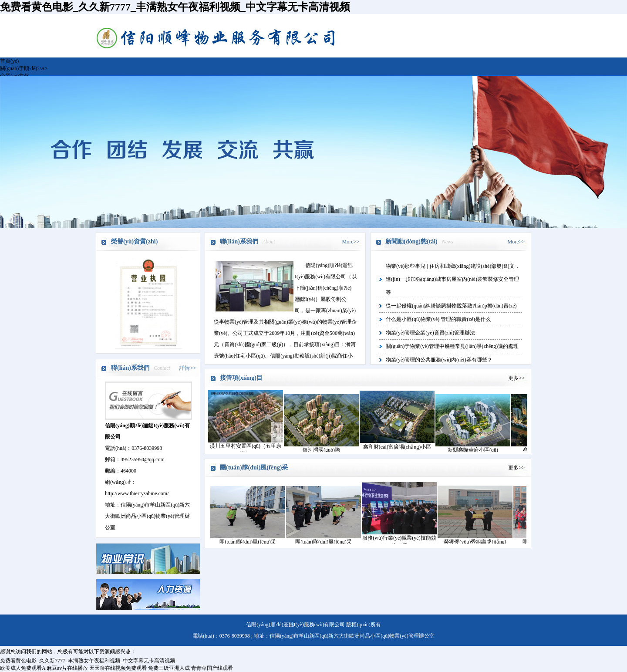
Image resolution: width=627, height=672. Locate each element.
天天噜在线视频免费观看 (118, 668)
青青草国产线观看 (212, 668)
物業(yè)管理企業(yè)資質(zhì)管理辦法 (430, 333)
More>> (351, 242)
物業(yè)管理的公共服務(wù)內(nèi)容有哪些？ (439, 360)
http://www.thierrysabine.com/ (137, 493)
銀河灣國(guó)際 (321, 450)
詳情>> (188, 368)
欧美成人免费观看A (23, 668)
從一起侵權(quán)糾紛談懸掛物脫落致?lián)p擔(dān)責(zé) (451, 306)
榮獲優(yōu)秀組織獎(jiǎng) (475, 542)
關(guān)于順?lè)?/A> (24, 68)
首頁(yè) (9, 61)
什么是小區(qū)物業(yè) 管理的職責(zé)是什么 (438, 319)
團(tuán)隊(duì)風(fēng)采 (248, 542)
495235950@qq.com (143, 459)
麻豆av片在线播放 (67, 668)
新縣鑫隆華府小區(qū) (473, 450)
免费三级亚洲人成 (169, 668)
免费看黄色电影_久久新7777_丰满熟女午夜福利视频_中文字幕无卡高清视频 (175, 7)
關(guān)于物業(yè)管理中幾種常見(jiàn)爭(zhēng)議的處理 (452, 346)
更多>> (516, 378)
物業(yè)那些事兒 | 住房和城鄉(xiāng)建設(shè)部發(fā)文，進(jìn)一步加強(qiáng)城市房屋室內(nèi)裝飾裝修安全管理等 (453, 279)
